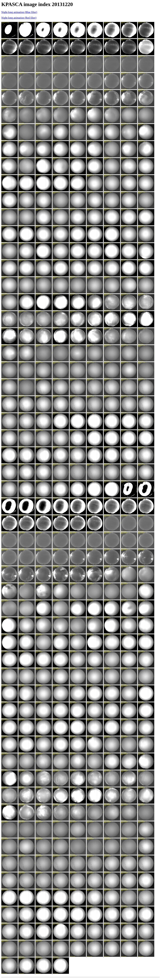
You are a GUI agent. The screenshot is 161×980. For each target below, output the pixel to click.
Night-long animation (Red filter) (19, 18)
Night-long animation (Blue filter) (19, 12)
